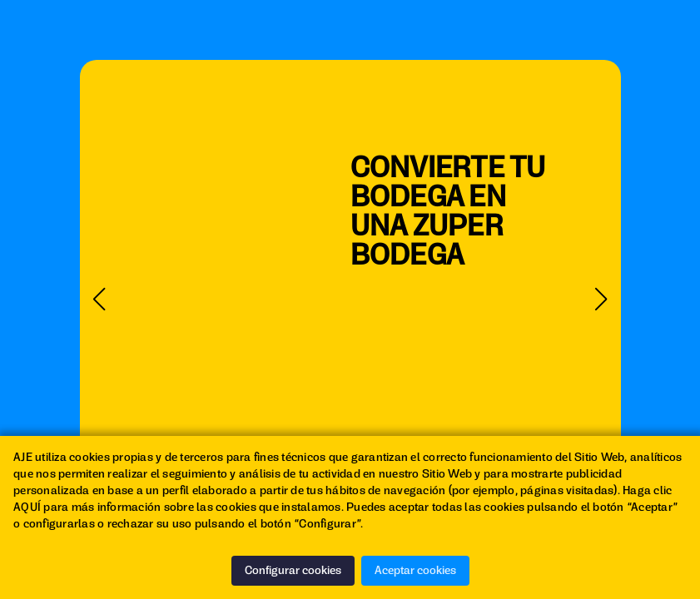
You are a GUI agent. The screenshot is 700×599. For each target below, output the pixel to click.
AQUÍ (27, 507)
